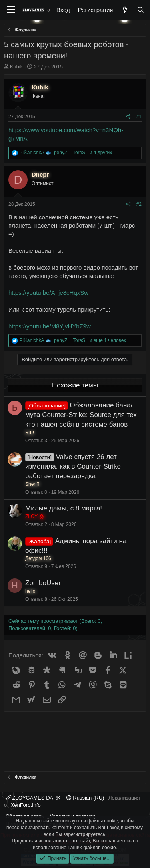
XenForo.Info (26, 805)
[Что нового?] (125, 10)
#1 (139, 117)
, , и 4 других (66, 153)
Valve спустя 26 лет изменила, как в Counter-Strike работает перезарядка (73, 466)
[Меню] (11, 10)
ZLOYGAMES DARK (33, 798)
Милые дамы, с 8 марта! (64, 508)
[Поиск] (141, 10)
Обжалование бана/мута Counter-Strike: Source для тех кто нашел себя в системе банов (81, 415)
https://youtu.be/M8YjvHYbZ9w (50, 326)
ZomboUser (43, 583)
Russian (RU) (85, 798)
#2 (139, 204)
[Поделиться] (129, 117)
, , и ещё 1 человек (72, 340)
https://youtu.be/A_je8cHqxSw (48, 293)
